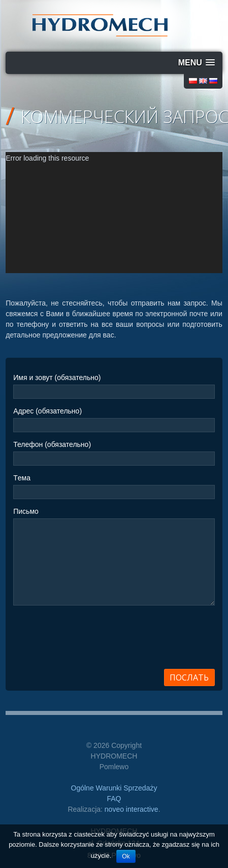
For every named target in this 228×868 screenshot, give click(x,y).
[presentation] (90, 640)
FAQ (114, 799)
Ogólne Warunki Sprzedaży (114, 788)
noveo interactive (132, 809)
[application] (114, 213)
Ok (126, 856)
